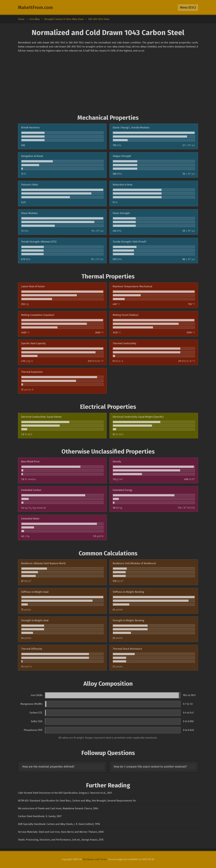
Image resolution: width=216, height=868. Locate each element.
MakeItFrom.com (35, 8)
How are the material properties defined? (48, 767)
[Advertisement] (108, 83)
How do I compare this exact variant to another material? (150, 767)
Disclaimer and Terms (95, 859)
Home (21, 19)
